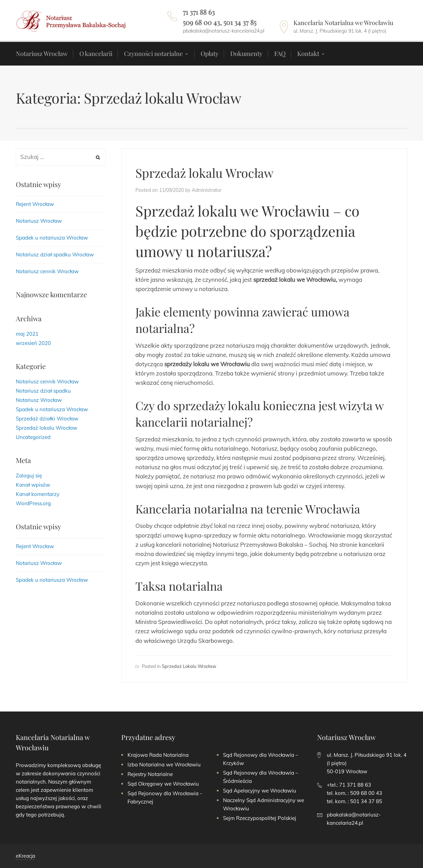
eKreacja (25, 856)
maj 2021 (27, 334)
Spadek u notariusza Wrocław (52, 238)
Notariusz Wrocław (39, 221)
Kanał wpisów (33, 485)
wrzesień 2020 (33, 343)
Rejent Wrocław (35, 204)
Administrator (207, 190)
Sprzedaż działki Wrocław (47, 419)
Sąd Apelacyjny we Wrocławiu (260, 791)
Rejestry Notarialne (150, 774)
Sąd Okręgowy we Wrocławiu (163, 784)
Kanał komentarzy (38, 494)
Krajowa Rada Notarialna (158, 755)
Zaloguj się (29, 476)
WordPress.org (33, 503)
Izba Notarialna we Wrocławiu (164, 765)
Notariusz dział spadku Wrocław (55, 254)
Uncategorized (33, 437)
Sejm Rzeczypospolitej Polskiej (260, 818)
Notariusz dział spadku (43, 391)
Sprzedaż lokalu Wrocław (204, 173)
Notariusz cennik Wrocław (47, 271)
